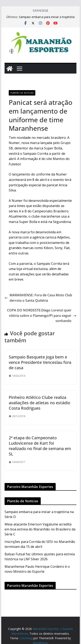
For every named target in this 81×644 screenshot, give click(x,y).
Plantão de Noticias (22, 93)
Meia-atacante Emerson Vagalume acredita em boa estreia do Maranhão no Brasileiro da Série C (40, 529)
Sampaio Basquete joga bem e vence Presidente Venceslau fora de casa (40, 362)
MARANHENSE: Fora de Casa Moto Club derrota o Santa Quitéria (38, 298)
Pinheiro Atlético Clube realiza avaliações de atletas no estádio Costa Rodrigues (39, 403)
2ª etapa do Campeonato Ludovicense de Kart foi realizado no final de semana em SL (40, 446)
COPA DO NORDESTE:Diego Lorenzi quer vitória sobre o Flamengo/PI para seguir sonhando (42, 315)
